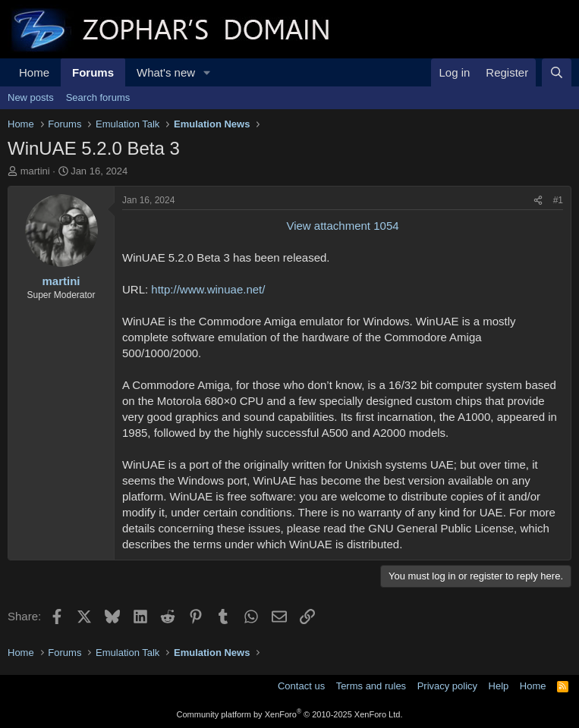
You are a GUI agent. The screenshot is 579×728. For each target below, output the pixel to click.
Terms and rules (371, 686)
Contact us (301, 686)
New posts (31, 97)
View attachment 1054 (342, 226)
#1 (558, 200)
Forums (93, 72)
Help (499, 686)
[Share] (538, 201)
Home (34, 72)
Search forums (98, 97)
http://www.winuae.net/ (208, 289)
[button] (207, 72)
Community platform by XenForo (290, 714)
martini (35, 171)
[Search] (557, 72)
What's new (166, 72)
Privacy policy (447, 686)
